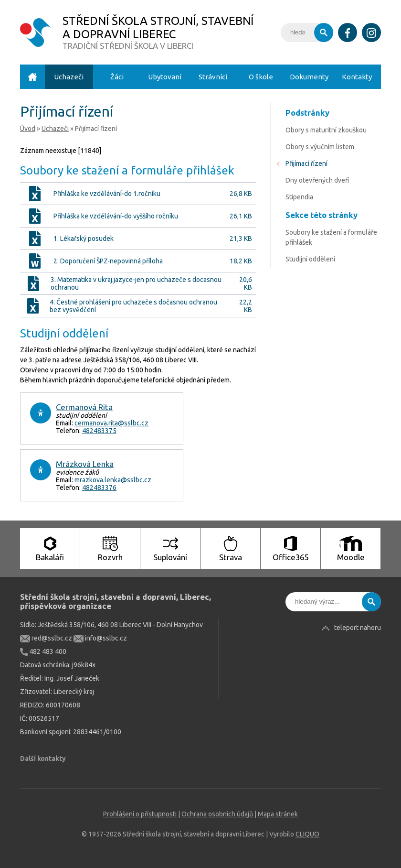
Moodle (351, 549)
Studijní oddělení (310, 259)
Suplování (170, 549)
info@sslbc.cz (100, 638)
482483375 (99, 431)
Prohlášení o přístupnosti (140, 814)
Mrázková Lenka (85, 464)
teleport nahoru (358, 628)
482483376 (99, 488)
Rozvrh (110, 549)
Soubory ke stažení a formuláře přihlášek (331, 237)
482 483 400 (43, 651)
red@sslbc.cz (46, 638)
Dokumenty (309, 77)
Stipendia (299, 197)
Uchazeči (69, 77)
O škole (261, 77)
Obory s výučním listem (320, 147)
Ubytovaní (165, 77)
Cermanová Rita (84, 407)
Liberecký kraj (74, 692)
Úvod (32, 77)
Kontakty (357, 77)
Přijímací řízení (306, 163)
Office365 (290, 549)
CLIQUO (307, 834)
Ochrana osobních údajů (217, 814)
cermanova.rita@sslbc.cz (111, 423)
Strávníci (213, 77)
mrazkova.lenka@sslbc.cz (113, 480)
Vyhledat (324, 33)
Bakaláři (50, 549)
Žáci (117, 77)
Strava (231, 549)
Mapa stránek (278, 814)
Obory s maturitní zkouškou (326, 130)
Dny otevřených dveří (317, 180)
